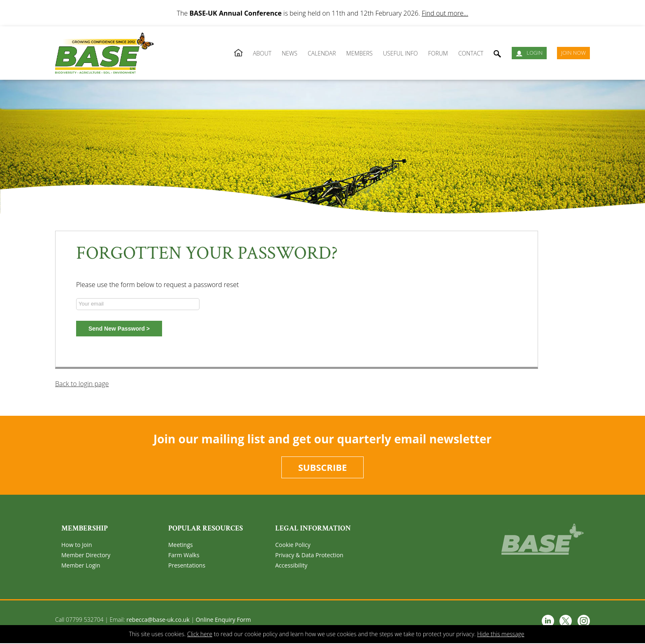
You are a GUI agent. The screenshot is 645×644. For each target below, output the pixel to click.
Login (529, 53)
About (262, 53)
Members (360, 53)
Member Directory (86, 556)
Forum (438, 53)
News (290, 53)
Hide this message (501, 634)
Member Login (81, 566)
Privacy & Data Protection (309, 556)
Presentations (187, 566)
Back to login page (82, 384)
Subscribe (323, 468)
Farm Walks (184, 556)
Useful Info (400, 53)
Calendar (322, 53)
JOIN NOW (573, 53)
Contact (471, 53)
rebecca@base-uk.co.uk (158, 620)
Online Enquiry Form (223, 620)
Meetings (181, 546)
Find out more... (445, 13)
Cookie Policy (293, 546)
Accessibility (291, 566)
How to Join (77, 546)
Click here (200, 634)
